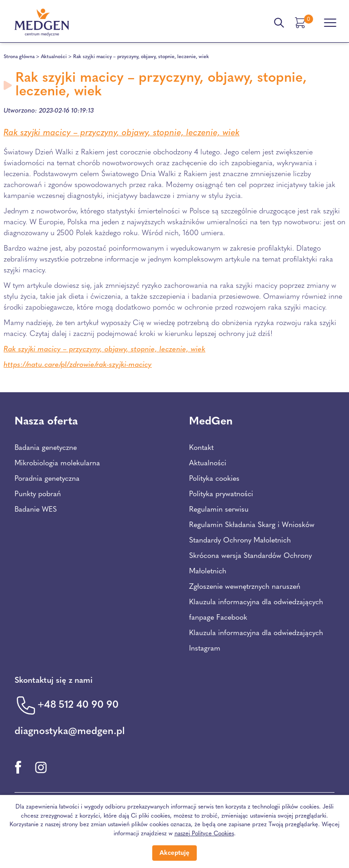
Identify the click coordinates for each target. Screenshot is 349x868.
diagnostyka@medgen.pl (70, 732)
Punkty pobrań (38, 494)
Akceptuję (174, 853)
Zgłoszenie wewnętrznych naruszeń (245, 587)
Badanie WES (36, 510)
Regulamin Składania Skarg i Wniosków (252, 525)
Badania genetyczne (46, 448)
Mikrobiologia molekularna (57, 464)
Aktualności (54, 57)
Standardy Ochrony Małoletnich (240, 541)
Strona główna (19, 57)
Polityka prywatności (221, 494)
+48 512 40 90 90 (78, 705)
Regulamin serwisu (219, 510)
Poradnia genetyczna (47, 479)
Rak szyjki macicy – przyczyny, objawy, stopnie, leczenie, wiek (122, 133)
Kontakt (201, 448)
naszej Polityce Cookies (204, 834)
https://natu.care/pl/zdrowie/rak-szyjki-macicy (78, 365)
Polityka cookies (214, 479)
